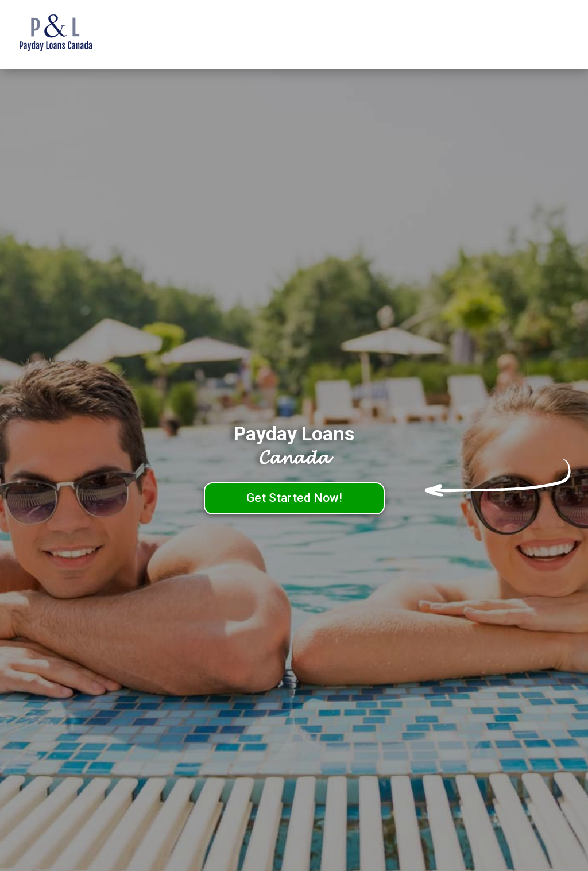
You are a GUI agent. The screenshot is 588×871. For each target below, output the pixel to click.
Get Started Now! (294, 498)
